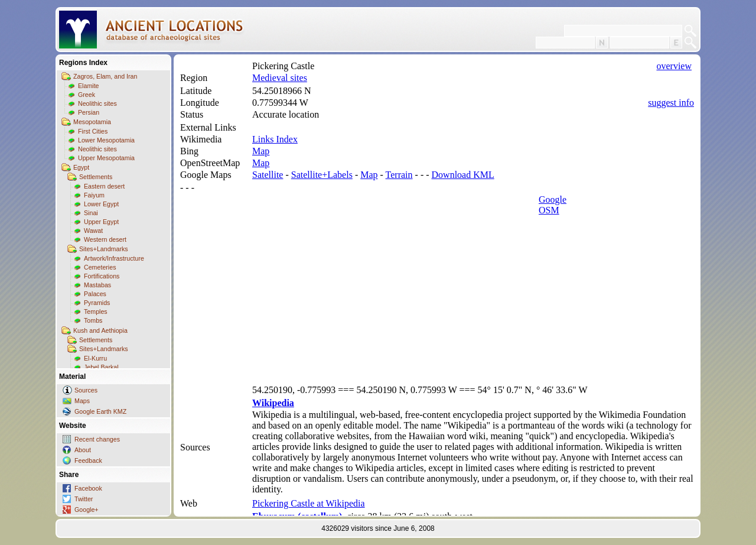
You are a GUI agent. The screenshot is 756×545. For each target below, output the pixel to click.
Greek (87, 95)
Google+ (87, 510)
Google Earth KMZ (100, 411)
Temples (96, 312)
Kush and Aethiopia (100, 330)
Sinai (91, 213)
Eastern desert (104, 186)
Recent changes (97, 439)
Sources (86, 390)
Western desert (105, 239)
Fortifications (102, 276)
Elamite (89, 86)
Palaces (95, 294)
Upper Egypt (101, 222)
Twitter (84, 499)
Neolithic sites (97, 103)
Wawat (93, 231)
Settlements (96, 177)
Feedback (88, 460)
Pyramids (97, 303)
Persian (89, 112)
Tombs (93, 320)
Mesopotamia (92, 122)
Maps (82, 401)
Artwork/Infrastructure (114, 258)
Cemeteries (100, 267)
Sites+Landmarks (104, 249)
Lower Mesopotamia (106, 140)
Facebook (88, 488)
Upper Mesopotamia (106, 158)
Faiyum (94, 195)
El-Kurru (95, 358)
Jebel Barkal (101, 367)
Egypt (81, 167)
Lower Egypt (101, 204)
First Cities (93, 131)
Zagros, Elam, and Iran (105, 76)
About (83, 450)
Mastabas (97, 285)
